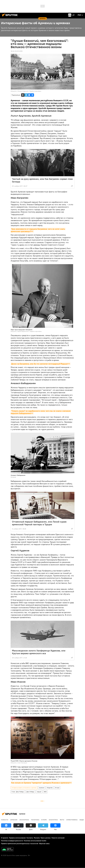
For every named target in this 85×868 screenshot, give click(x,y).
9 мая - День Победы (18, 792)
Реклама (37, 838)
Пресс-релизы (46, 838)
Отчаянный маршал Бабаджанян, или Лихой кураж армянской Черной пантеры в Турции (39, 523)
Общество (50, 788)
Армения (42, 788)
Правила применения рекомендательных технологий (20, 844)
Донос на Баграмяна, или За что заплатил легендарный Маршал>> (41, 364)
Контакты (30, 838)
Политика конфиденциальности (12, 841)
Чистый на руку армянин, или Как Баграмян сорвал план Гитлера (42, 180)
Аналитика (53, 820)
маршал (39, 792)
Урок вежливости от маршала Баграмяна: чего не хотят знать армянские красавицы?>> (38, 230)
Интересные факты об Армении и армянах (24, 788)
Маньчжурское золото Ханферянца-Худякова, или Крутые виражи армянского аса (39, 652)
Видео (82, 820)
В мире (57, 788)
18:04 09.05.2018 (17, 51)
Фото (62, 820)
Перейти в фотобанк (35, 91)
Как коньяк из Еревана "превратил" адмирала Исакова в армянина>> (41, 783)
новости (5, 820)
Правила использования (17, 838)
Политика (35, 820)
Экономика (24, 820)
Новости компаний (58, 838)
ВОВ (45, 792)
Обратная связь (44, 844)
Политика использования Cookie (35, 841)
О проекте (5, 838)
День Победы (30, 792)
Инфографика (72, 820)
